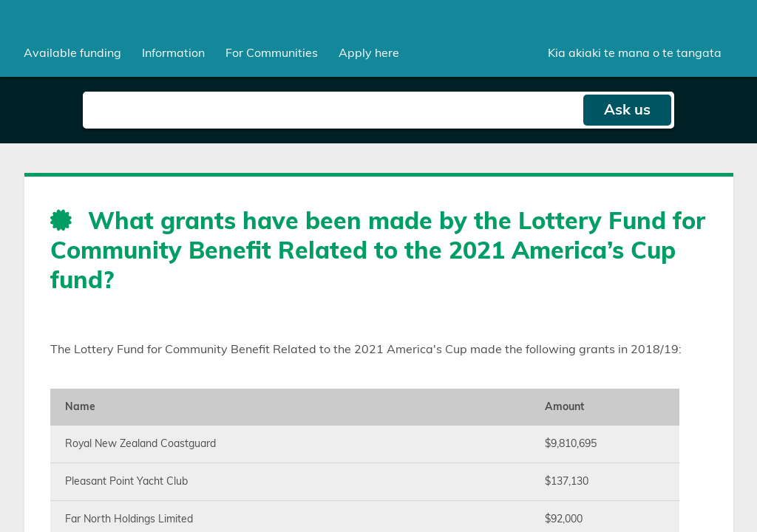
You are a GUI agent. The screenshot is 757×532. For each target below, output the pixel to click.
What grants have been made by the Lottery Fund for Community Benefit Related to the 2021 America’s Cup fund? (378, 251)
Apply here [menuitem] (369, 53)
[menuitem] (72, 53)
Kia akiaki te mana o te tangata (635, 53)
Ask (627, 110)
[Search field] (333, 110)
